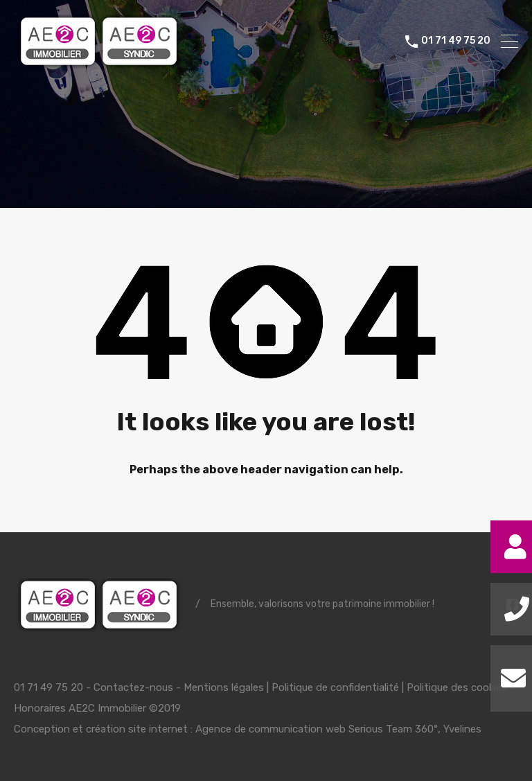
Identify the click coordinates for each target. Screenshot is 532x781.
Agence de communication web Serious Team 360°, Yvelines (338, 729)
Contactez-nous (133, 687)
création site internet (137, 729)
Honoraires (40, 708)
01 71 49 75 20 (456, 41)
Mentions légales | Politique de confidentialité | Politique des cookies (345, 687)
